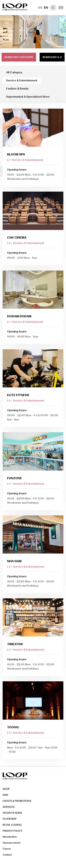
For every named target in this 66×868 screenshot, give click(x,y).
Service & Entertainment (22, 80)
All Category (14, 72)
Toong (13, 727)
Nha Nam (14, 561)
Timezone (15, 644)
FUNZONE (14, 478)
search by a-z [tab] (52, 57)
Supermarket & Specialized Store (28, 97)
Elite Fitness (18, 395)
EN (46, 8)
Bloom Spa (16, 154)
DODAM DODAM (19, 316)
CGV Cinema (17, 237)
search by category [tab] (19, 57)
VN (40, 8)
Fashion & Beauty (17, 89)
